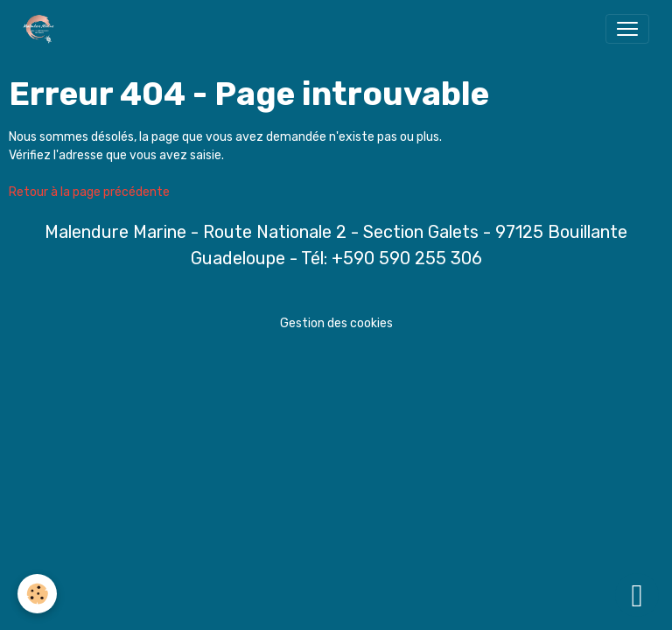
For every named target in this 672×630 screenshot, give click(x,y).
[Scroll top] (637, 595)
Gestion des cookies (336, 323)
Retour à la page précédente (89, 192)
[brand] (42, 29)
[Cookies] (37, 594)
